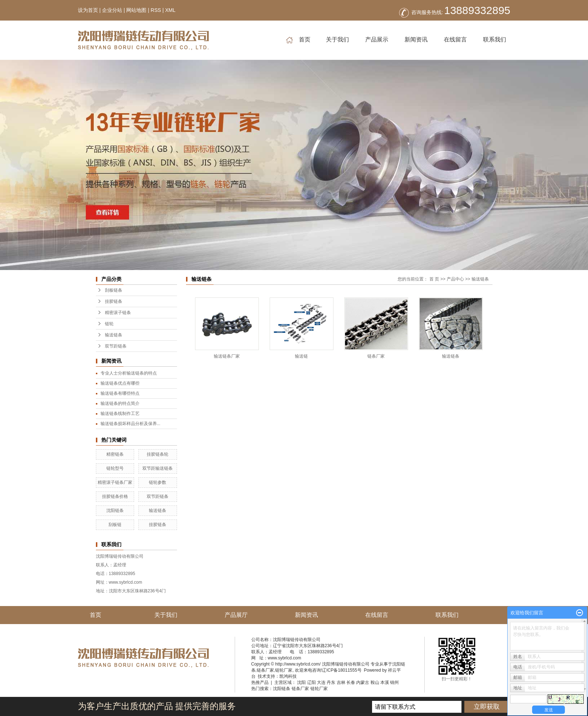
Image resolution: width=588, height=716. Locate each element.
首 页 (434, 279)
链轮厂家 (284, 670)
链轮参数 (158, 482)
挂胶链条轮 (158, 454)
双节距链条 (116, 346)
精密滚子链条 (118, 313)
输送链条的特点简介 (120, 403)
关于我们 (337, 39)
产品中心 (455, 279)
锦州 (394, 682)
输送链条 (114, 335)
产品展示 (377, 39)
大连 (321, 682)
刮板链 (115, 525)
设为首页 (88, 10)
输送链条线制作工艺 (120, 414)
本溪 (385, 682)
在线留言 (455, 39)
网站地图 (136, 10)
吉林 (341, 682)
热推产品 (260, 682)
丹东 (331, 682)
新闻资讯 (416, 39)
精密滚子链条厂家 (115, 482)
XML (170, 10)
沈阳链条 (115, 511)
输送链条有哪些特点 (120, 393)
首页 (298, 40)
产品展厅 (236, 615)
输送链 (301, 356)
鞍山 (375, 682)
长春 (351, 682)
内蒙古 (363, 682)
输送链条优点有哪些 (120, 383)
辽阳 (311, 682)
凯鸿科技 (288, 676)
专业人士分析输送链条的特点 (129, 373)
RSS (156, 10)
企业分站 (112, 10)
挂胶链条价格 (115, 496)
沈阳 (301, 682)
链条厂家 (376, 356)
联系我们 (495, 39)
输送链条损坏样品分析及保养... (131, 424)
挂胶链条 (114, 301)
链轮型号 (115, 468)
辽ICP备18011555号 (342, 670)
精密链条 (115, 454)
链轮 (109, 324)
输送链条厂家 (227, 356)
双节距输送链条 (158, 468)
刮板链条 (114, 290)
